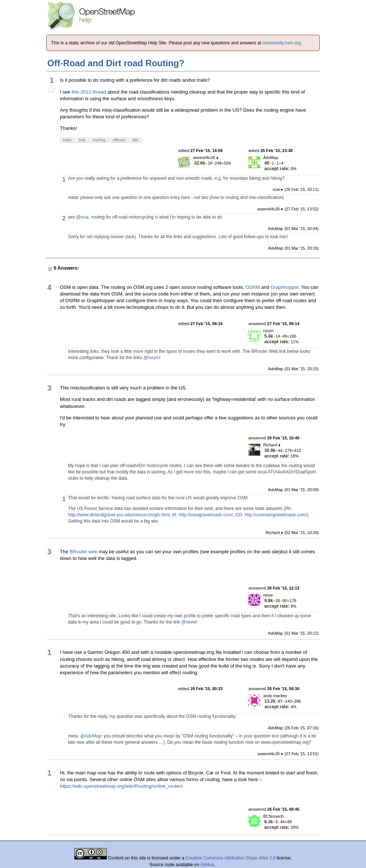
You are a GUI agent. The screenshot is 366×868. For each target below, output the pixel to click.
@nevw (189, 622)
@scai (82, 217)
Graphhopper (285, 287)
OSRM (253, 287)
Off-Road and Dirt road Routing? (116, 63)
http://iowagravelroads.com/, (206, 515)
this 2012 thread (89, 92)
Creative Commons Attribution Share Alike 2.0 (231, 858)
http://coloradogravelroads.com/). (277, 515)
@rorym (151, 358)
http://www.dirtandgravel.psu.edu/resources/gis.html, (119, 515)
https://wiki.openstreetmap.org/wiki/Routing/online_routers (121, 786)
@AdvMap (91, 736)
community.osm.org (282, 43)
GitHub (208, 865)
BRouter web (83, 552)
